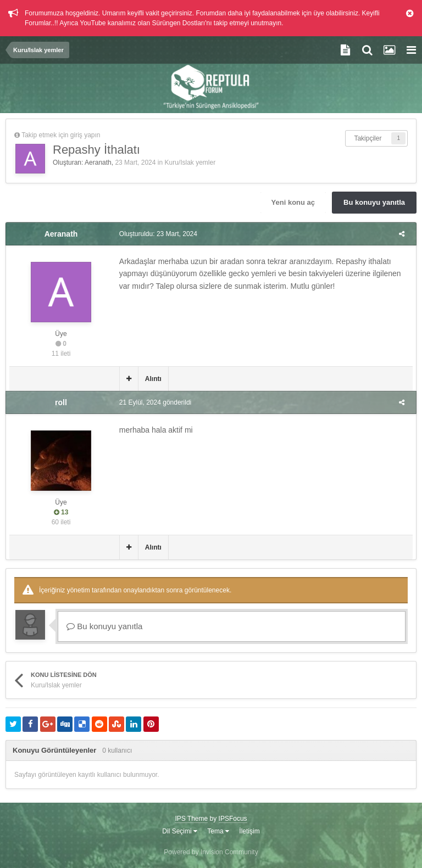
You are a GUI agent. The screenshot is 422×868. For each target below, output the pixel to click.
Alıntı (150, 379)
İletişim (249, 831)
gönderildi (152, 402)
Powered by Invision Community (211, 852)
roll (61, 402)
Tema (218, 831)
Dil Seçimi (180, 831)
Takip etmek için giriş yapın (61, 135)
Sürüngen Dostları (178, 23)
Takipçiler (368, 138)
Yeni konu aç (293, 202)
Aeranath (98, 163)
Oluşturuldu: (155, 234)
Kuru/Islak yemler (190, 163)
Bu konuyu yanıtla (374, 202)
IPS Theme (191, 819)
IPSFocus (233, 819)
